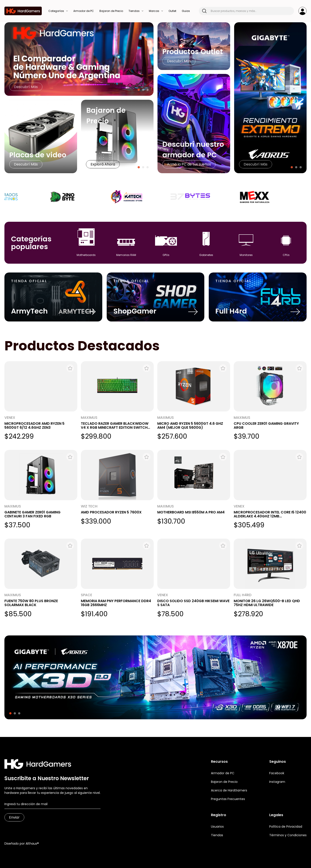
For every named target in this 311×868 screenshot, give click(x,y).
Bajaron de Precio (224, 782)
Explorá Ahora (103, 164)
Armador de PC (223, 773)
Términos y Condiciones (288, 835)
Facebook (277, 773)
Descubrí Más (26, 87)
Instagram (277, 782)
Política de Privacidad (286, 827)
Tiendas (217, 835)
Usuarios (217, 827)
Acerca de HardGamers (229, 790)
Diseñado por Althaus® (22, 844)
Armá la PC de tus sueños (189, 164)
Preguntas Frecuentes (228, 799)
